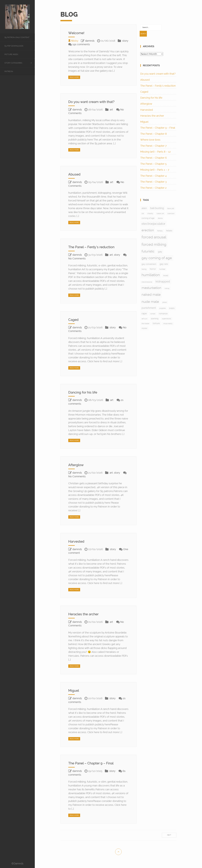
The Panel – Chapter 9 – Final (93, 763)
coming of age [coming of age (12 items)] (148, 218)
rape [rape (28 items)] (144, 313)
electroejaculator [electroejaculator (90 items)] (153, 224)
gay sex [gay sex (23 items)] (164, 264)
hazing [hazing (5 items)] (144, 269)
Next (169, 835)
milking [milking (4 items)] (167, 288)
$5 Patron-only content (17, 37)
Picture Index (11, 54)
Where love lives (150, 140)
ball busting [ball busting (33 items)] (157, 208)
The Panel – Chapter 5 (153, 164)
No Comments (77, 258)
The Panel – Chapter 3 (153, 182)
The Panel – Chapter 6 (153, 158)
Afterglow (77, 465)
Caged (74, 320)
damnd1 (90, 41)
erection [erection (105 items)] (148, 230)
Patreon (9, 71)
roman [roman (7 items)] (153, 314)
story (125, 41)
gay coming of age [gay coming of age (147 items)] (157, 258)
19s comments (81, 44)
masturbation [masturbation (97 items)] (151, 288)
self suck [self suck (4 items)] (144, 319)
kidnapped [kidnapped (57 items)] (163, 281)
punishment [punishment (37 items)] (149, 308)
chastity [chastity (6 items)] (150, 214)
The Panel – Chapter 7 (153, 146)
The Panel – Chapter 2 (153, 188)
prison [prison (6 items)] (165, 302)
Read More (74, 77)
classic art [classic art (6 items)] (160, 214)
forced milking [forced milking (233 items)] (154, 244)
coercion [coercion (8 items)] (171, 213)
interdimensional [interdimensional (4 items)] (147, 282)
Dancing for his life (84, 392)
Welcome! (77, 33)
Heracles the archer (85, 614)
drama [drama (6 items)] (160, 218)
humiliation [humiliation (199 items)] (151, 275)
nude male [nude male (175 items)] (150, 302)
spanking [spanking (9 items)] (155, 319)
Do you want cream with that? (93, 102)
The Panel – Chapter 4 (153, 176)
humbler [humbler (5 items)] (162, 269)
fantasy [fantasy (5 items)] (160, 231)
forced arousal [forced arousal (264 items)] (154, 237)
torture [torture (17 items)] (156, 323)
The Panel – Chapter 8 (153, 134)
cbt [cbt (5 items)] (143, 214)
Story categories (13, 63)
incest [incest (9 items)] (166, 276)
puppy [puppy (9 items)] (172, 308)
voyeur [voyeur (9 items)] (144, 328)
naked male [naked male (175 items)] (151, 295)
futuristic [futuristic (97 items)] (148, 251)
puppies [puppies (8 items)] (163, 308)
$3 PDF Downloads (14, 46)
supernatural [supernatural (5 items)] (166, 319)
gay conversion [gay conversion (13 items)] (149, 264)
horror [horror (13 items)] (153, 269)
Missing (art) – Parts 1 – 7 (155, 170)
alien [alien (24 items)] (144, 208)
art (111, 110)
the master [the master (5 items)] (145, 324)
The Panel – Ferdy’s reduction (93, 247)
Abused (75, 174)
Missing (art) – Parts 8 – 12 (155, 152)
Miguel (74, 690)
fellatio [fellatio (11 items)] (169, 231)
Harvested (77, 541)
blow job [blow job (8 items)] (171, 208)
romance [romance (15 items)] (163, 314)
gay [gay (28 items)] (160, 252)
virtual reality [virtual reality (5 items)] (168, 324)
